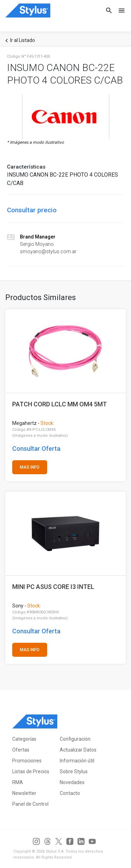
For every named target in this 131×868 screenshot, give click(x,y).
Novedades (72, 782)
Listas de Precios (31, 771)
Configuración (75, 739)
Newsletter (24, 793)
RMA (18, 782)
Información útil (77, 761)
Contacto (70, 793)
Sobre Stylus (74, 771)
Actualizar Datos (78, 750)
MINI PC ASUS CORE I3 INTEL (53, 587)
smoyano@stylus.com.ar (48, 251)
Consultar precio (32, 210)
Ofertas (21, 750)
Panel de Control (30, 804)
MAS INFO (30, 467)
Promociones (27, 761)
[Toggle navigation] (119, 10)
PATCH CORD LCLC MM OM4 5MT (60, 404)
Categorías (24, 739)
